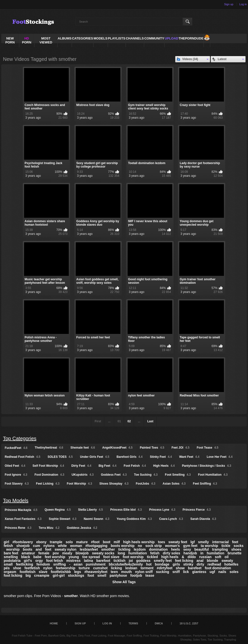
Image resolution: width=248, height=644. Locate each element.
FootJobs (146, 484)
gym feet (190, 546)
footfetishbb (61, 572)
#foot (95, 542)
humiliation (138, 553)
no (140, 546)
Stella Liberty (91, 510)
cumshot (100, 568)
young (74, 557)
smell (102, 575)
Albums (65, 38)
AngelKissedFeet (117, 448)
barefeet (195, 568)
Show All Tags (124, 582)
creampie (42, 575)
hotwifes (231, 564)
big (28, 575)
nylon (48, 568)
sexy (187, 549)
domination (158, 549)
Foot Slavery (17, 484)
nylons (49, 546)
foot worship (133, 557)
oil (226, 557)
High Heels (164, 466)
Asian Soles (174, 484)
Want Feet (189, 457)
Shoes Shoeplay (114, 484)
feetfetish (32, 568)
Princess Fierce (197, 510)
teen (114, 572)
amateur (28, 553)
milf (117, 542)
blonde (213, 561)
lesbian (131, 568)
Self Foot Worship (48, 466)
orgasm (10, 572)
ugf (212, 572)
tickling (124, 549)
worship (13, 549)
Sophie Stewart (62, 519)
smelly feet (163, 561)
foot (91, 575)
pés (7, 568)
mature (82, 542)
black (26, 557)
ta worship (210, 546)
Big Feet (107, 466)
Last (150, 421)
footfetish (28, 572)
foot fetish (55, 561)
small (8, 564)
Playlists (117, 38)
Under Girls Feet (95, 457)
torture (84, 568)
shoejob (23, 546)
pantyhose (118, 575)
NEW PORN (10, 40)
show (180, 568)
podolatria (12, 561)
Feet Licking (48, 484)
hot (149, 564)
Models (101, 38)
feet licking (184, 561)
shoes (236, 549)
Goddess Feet (114, 475)
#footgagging (96, 546)
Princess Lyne (162, 510)
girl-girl (59, 575)
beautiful (202, 549)
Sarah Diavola (203, 519)
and (39, 549)
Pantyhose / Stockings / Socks (207, 466)
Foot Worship (79, 484)
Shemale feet (83, 448)
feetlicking (24, 564)
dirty (200, 564)
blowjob (82, 553)
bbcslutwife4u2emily (126, 564)
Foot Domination (49, 475)
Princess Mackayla (21, 510)
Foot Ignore (16, 475)
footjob (136, 575)
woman (76, 546)
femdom (43, 564)
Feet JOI (180, 448)
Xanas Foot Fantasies (23, 519)
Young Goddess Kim (134, 519)
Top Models (16, 501)
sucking (162, 572)
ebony (41, 542)
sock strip (153, 546)
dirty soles (172, 553)
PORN (27, 40)
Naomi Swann (96, 519)
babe (37, 557)
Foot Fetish (135, 466)
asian (78, 564)
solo (69, 542)
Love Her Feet (220, 457)
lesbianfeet (89, 549)
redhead (214, 564)
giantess (199, 572)
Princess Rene (18, 528)
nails (222, 572)
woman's (172, 546)
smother (108, 549)
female (44, 553)
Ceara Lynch (171, 519)
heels (176, 549)
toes (161, 542)
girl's (28, 561)
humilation (216, 553)
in (202, 553)
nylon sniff (144, 572)
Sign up (229, 4)
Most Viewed (46, 40)
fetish (155, 553)
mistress (73, 561)
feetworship (66, 568)
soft (218, 557)
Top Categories (20, 438)
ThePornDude (191, 38)
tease (150, 575)
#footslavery (23, 542)
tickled (152, 557)
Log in (243, 4)
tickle (226, 546)
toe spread (91, 557)
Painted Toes (152, 448)
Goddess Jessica (82, 528)
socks (239, 546)
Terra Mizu (49, 528)
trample (56, 542)
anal (200, 561)
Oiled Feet (15, 466)
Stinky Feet (161, 457)
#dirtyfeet (165, 568)
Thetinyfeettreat (49, 448)
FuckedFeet (16, 448)
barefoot (103, 561)
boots (28, 549)
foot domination (218, 568)
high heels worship (139, 542)
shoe (17, 568)
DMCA (159, 623)
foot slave (111, 557)
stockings (76, 575)
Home (54, 623)
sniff (176, 572)
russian (205, 557)
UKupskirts (83, 475)
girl (6, 542)
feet (48, 549)
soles (234, 572)
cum (37, 546)
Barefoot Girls (130, 457)
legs (78, 572)
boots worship (123, 546)
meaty (67, 553)
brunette (235, 553)
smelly (204, 542)
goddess (143, 561)
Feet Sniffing (205, 484)
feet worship (55, 557)
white (62, 546)
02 (129, 421)
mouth (126, 572)
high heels (170, 557)
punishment (96, 564)
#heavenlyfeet (96, 572)
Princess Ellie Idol (126, 510)
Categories (83, 38)
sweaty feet (178, 542)
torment (147, 568)
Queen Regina (58, 510)
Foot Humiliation (213, 475)
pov (56, 553)
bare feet (11, 553)
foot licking (13, 575)
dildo (192, 557)
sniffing (60, 564)
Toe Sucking (146, 475)
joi (131, 561)
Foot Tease (207, 448)
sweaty (227, 561)
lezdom (140, 549)
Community (154, 38)
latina (89, 561)
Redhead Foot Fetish (22, 457)
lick (186, 572)
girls (176, 564)
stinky (188, 564)
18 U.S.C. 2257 (189, 623)
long (121, 553)
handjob (190, 553)
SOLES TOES (60, 457)
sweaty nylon (66, 549)
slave (43, 572)
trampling (220, 549)
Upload (171, 38)
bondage (162, 564)
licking (116, 568)
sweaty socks (103, 553)
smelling (11, 557)
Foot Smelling (178, 475)
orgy (39, 561)
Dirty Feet (81, 466)
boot (106, 542)
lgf (193, 542)
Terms (133, 623)
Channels (135, 38)
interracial (221, 542)
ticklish (119, 561)
